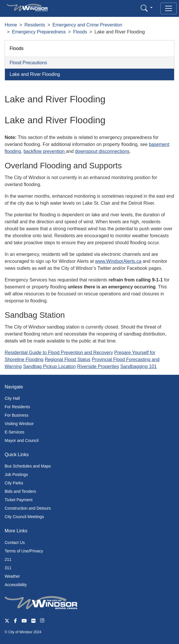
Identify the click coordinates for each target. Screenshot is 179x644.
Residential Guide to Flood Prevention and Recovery (59, 353)
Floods (80, 32)
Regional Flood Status (68, 360)
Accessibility (16, 585)
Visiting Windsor (19, 424)
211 (8, 559)
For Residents (17, 407)
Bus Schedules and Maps (28, 466)
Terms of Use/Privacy (24, 551)
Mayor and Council (22, 440)
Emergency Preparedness (39, 32)
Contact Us (15, 543)
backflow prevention (45, 151)
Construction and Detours (28, 508)
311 (8, 568)
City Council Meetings (24, 517)
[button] (147, 8)
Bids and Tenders (20, 491)
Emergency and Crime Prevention (87, 25)
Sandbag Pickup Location (49, 366)
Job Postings (16, 474)
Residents (35, 25)
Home (11, 25)
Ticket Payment (19, 500)
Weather (12, 576)
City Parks (14, 483)
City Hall (12, 398)
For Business (17, 415)
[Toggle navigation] (169, 8)
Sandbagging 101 (138, 366)
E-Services (15, 432)
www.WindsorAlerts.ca (118, 261)
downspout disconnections (102, 151)
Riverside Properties (98, 366)
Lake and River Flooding (35, 74)
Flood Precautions (28, 63)
